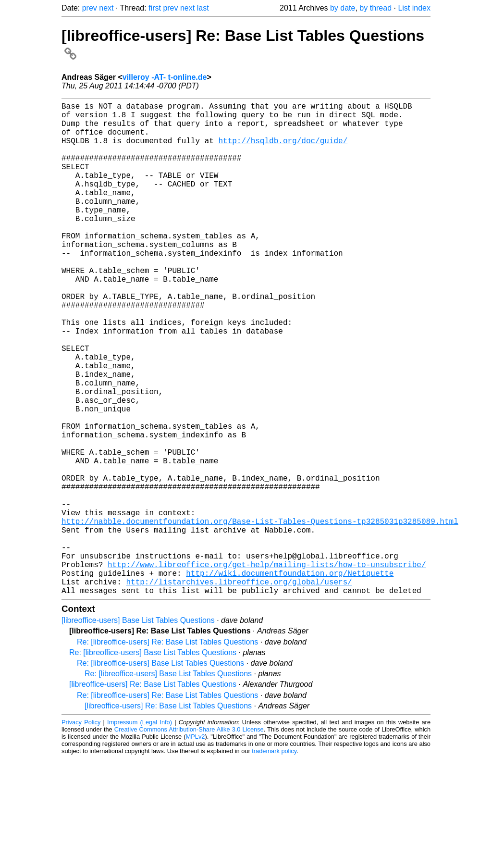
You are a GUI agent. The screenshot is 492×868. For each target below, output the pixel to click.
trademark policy (274, 861)
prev (90, 8)
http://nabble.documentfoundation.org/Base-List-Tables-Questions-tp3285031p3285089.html (260, 615)
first (155, 8)
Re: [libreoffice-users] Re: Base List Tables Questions (167, 751)
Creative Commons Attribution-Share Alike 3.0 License (189, 839)
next (106, 8)
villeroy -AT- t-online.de (165, 77)
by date (343, 8)
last (203, 8)
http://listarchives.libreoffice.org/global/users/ (239, 689)
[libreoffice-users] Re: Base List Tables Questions (153, 794)
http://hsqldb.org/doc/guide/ (283, 150)
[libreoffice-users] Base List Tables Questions (138, 730)
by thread (375, 8)
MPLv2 (196, 846)
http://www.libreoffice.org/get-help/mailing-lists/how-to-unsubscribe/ (267, 668)
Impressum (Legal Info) (140, 832)
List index (414, 8)
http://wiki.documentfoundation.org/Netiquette (290, 679)
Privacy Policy (81, 832)
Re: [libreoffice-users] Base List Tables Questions (153, 762)
